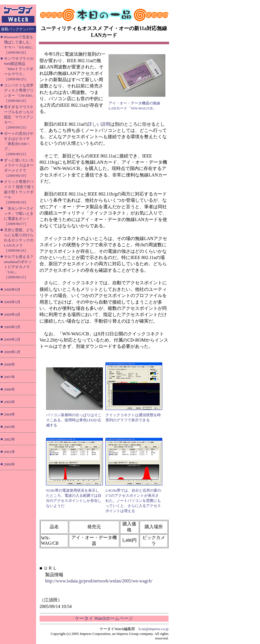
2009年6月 (12, 290)
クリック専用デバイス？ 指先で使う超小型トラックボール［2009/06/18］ (19, 192)
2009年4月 (12, 314)
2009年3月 (12, 327)
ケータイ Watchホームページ (104, 618)
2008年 (10, 364)
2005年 (10, 402)
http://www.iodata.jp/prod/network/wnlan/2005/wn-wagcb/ (99, 581)
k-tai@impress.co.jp (154, 629)
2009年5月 (12, 302)
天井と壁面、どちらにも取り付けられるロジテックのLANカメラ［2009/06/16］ (19, 240)
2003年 (10, 427)
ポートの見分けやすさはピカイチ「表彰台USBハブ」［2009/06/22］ (19, 144)
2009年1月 (12, 352)
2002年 (10, 439)
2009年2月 (12, 339)
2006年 (10, 389)
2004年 (10, 414)
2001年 (10, 452)
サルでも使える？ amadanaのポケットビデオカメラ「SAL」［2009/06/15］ (19, 267)
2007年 (10, 377)
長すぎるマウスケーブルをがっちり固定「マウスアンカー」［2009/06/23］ (19, 117)
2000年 (10, 464)
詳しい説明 (99, 124)
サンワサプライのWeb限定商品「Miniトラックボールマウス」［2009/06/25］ (19, 69)
